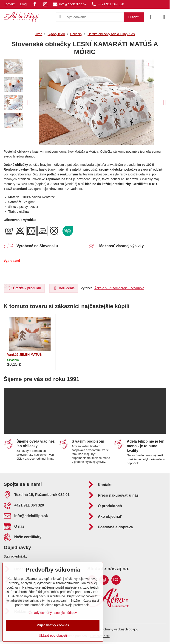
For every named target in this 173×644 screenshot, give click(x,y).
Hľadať (134, 17)
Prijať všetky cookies (53, 625)
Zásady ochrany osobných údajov (114, 629)
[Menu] (164, 17)
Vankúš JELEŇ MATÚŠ (24, 355)
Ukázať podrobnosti (53, 635)
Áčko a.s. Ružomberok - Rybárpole (119, 288)
